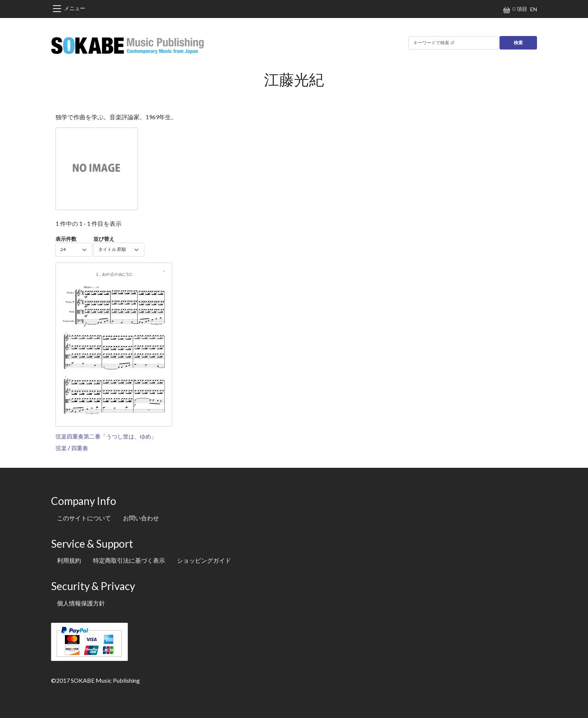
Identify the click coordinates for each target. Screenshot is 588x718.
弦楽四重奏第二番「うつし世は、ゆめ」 (106, 436)
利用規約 (69, 560)
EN (534, 9)
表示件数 (66, 239)
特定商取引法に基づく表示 (129, 560)
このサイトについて (84, 518)
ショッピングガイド (204, 560)
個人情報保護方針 (81, 603)
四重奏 (80, 448)
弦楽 (61, 448)
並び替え (104, 239)
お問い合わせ (141, 518)
